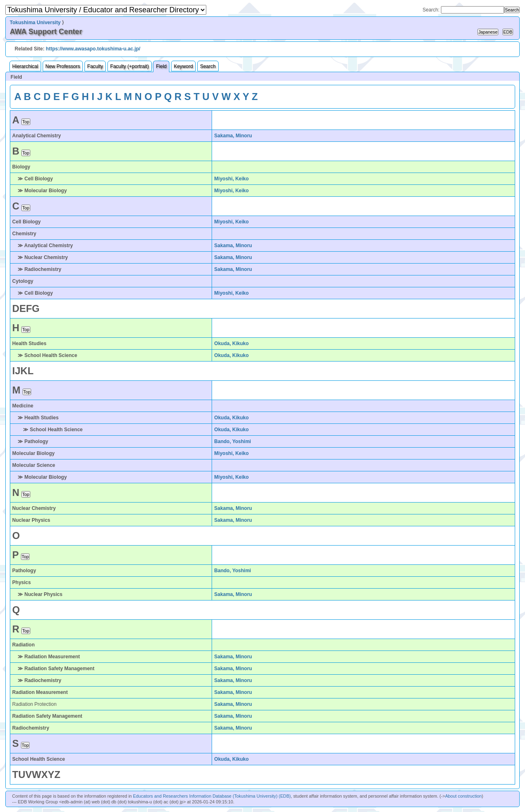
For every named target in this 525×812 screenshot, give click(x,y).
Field (161, 66)
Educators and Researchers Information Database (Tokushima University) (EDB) (212, 796)
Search (208, 66)
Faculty (95, 66)
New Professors (63, 66)
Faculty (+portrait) (130, 66)
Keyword (184, 66)
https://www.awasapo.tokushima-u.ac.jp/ (93, 49)
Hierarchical (25, 66)
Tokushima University (35, 23)
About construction (463, 796)
